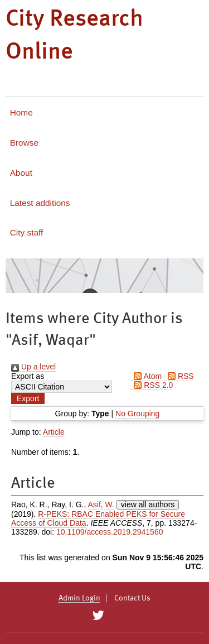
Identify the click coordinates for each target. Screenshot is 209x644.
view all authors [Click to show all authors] (148, 504)
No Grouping (137, 414)
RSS (179, 376)
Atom (146, 376)
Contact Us (132, 598)
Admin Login (79, 598)
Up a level (33, 367)
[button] (28, 398)
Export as (28, 376)
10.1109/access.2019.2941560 (110, 532)
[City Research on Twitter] (98, 616)
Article (54, 432)
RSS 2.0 (151, 385)
